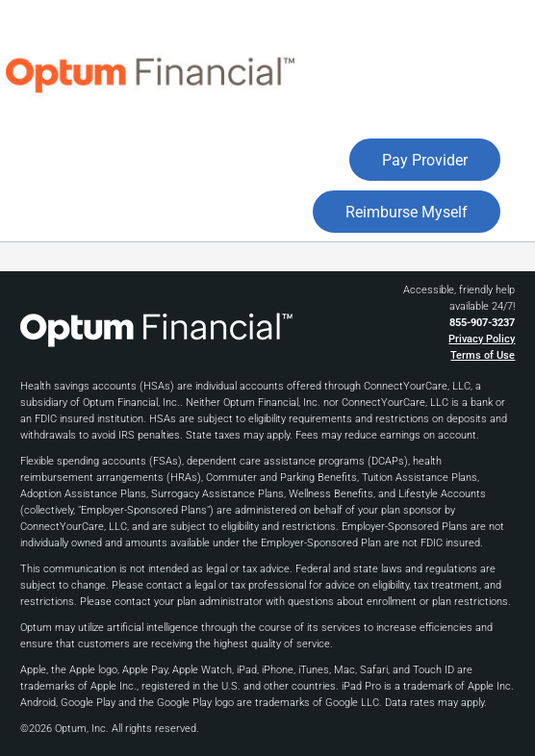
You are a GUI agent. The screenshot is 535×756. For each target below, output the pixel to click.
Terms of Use (483, 355)
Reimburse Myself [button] (407, 212)
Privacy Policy (482, 339)
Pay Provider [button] (425, 160)
